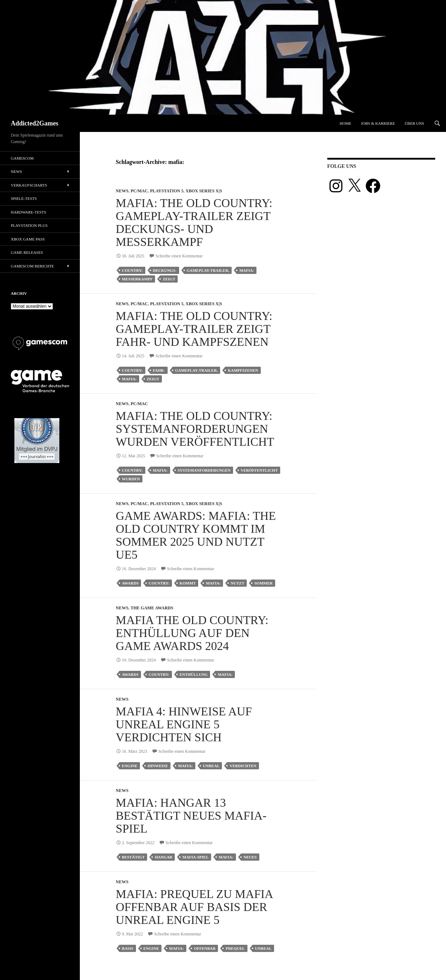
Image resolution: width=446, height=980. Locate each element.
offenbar (205, 948)
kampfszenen (243, 370)
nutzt (237, 583)
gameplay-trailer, (208, 270)
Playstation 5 (167, 191)
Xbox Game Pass (28, 239)
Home (345, 123)
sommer (263, 583)
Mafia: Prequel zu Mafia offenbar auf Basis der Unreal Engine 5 (194, 907)
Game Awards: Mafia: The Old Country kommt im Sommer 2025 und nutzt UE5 (196, 535)
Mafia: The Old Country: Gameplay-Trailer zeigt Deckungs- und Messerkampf (194, 223)
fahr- (159, 370)
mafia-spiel (195, 857)
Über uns (414, 123)
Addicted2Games (35, 123)
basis (128, 948)
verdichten (243, 766)
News (122, 191)
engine (130, 766)
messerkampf (137, 279)
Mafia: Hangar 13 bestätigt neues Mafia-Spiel (191, 816)
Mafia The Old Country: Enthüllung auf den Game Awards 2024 (192, 633)
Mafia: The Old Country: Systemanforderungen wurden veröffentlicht (195, 429)
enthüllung (194, 674)
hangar (163, 857)
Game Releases (27, 252)
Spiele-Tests (24, 198)
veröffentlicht (259, 470)
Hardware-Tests (28, 212)
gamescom (22, 158)
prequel (235, 948)
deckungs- (165, 270)
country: (132, 270)
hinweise (158, 766)
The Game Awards (152, 608)
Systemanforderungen (204, 470)
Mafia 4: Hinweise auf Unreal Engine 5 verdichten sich (184, 724)
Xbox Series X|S (204, 191)
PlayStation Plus (29, 225)
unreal (211, 766)
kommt (188, 583)
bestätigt (133, 857)
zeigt (169, 279)
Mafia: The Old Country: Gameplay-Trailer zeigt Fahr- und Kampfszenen (194, 329)
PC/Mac (139, 191)
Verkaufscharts (29, 185)
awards (130, 583)
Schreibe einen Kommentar (179, 256)
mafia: (247, 270)
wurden (131, 479)
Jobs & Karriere (378, 123)
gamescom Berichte (32, 266)
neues (250, 857)
